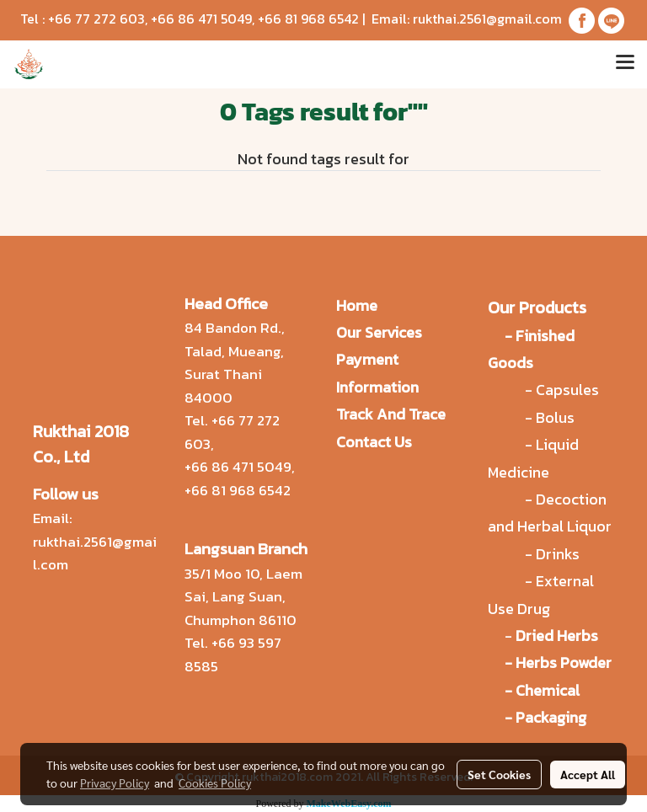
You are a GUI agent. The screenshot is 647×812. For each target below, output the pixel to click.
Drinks (558, 554)
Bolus (555, 417)
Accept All (588, 774)
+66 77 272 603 (96, 19)
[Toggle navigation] (625, 64)
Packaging (551, 717)
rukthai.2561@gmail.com (487, 19)
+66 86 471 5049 (201, 19)
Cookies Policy (215, 783)
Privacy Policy (115, 783)
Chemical (548, 690)
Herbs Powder (564, 662)
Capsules (567, 390)
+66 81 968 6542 (308, 19)
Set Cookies (499, 774)
